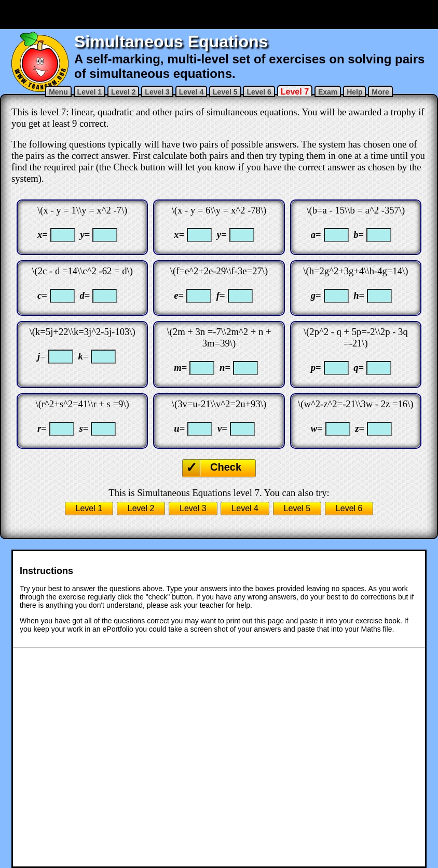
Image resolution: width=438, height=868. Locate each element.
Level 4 (191, 92)
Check (226, 467)
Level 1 (90, 92)
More (380, 92)
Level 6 (259, 92)
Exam (328, 92)
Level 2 (123, 92)
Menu (58, 92)
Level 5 (225, 92)
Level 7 (295, 92)
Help (354, 92)
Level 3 (157, 92)
